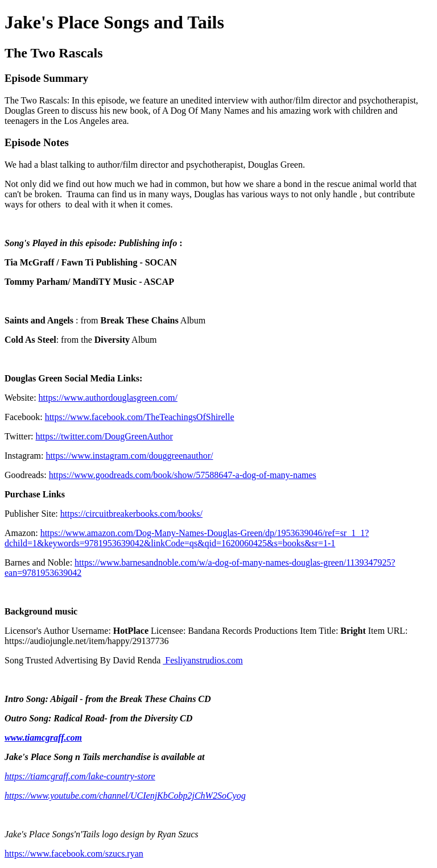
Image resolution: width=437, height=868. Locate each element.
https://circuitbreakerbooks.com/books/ (131, 514)
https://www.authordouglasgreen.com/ (108, 398)
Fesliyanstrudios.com (203, 660)
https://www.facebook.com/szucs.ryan (74, 854)
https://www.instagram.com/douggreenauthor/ (129, 456)
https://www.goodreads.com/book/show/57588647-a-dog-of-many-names (183, 475)
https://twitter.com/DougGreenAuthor (104, 436)
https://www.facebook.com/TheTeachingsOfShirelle (140, 417)
